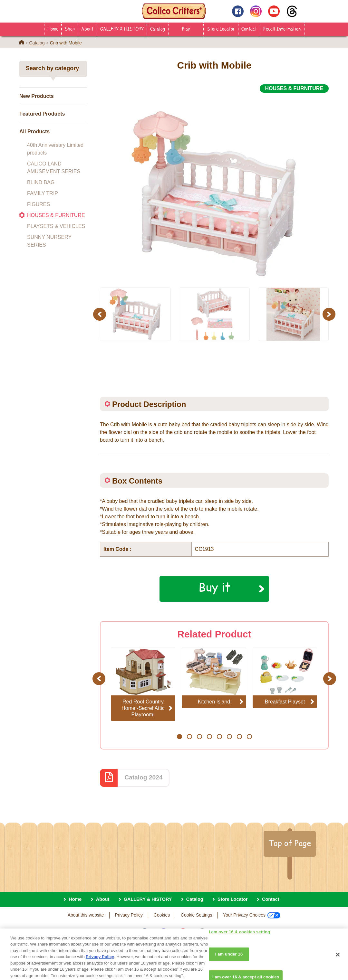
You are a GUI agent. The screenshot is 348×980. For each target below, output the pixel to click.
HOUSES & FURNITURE (56, 215)
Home (53, 29)
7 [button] (239, 737)
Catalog (158, 29)
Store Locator (221, 29)
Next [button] (330, 314)
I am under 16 (229, 963)
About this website (86, 915)
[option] (214, 186)
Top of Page (290, 843)
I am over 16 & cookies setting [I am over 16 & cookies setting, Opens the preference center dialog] (239, 941)
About (87, 29)
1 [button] (179, 737)
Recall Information (282, 29)
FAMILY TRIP (43, 193)
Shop (70, 29)
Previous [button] (101, 314)
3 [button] (199, 737)
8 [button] (249, 737)
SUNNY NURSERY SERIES (49, 241)
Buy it (214, 587)
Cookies (162, 915)
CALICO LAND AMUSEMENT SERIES (54, 168)
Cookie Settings (196, 915)
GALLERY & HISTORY (122, 29)
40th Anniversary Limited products (55, 149)
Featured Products (42, 114)
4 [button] (209, 737)
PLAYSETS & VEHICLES (56, 226)
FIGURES (39, 204)
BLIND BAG (41, 182)
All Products (34, 132)
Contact (249, 29)
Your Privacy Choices (252, 915)
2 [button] (189, 737)
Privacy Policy (129, 915)
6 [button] (229, 737)
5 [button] (219, 737)
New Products (37, 96)
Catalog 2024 (143, 777)
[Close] (338, 963)
